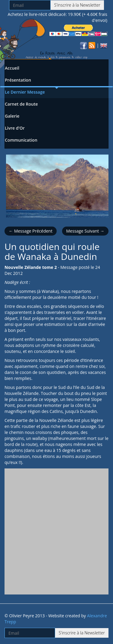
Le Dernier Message (25, 92)
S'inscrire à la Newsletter (77, 5)
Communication (21, 140)
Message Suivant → (85, 231)
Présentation (18, 80)
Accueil (12, 68)
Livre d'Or (15, 128)
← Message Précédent (31, 231)
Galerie (12, 116)
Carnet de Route (21, 104)
